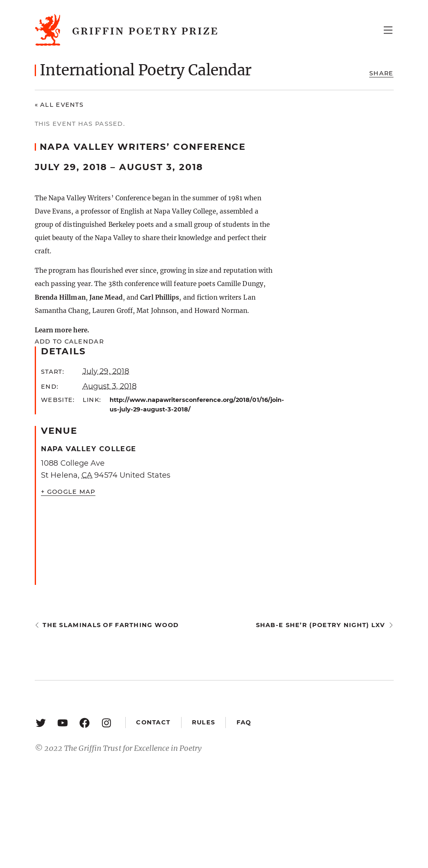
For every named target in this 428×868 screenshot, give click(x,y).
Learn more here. (62, 330)
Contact (153, 722)
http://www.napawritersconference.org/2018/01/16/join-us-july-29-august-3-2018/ (192, 405)
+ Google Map (68, 492)
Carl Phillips (160, 297)
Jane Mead (106, 297)
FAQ (244, 722)
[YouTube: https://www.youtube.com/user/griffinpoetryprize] (63, 723)
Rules (203, 722)
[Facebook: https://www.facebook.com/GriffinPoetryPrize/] (85, 723)
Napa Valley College (89, 449)
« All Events (59, 105)
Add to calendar (69, 341)
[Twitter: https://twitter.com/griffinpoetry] (41, 723)
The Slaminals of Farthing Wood (111, 625)
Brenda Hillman (60, 297)
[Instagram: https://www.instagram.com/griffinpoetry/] (106, 723)
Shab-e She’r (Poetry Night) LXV (321, 625)
